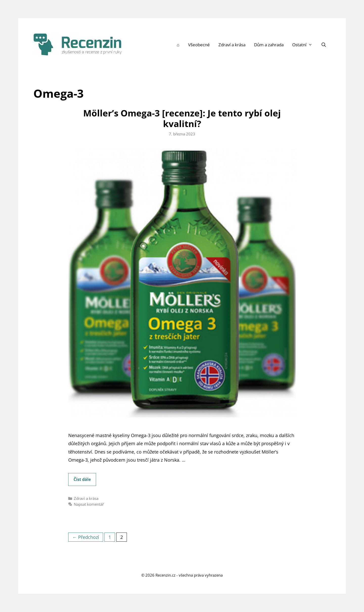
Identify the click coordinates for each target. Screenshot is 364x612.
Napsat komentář (89, 504)
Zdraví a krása (232, 45)
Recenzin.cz (165, 575)
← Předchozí (86, 537)
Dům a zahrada (269, 45)
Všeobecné (199, 45)
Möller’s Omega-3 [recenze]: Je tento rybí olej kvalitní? (182, 118)
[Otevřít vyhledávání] (324, 45)
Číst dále (85, 481)
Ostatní (304, 45)
